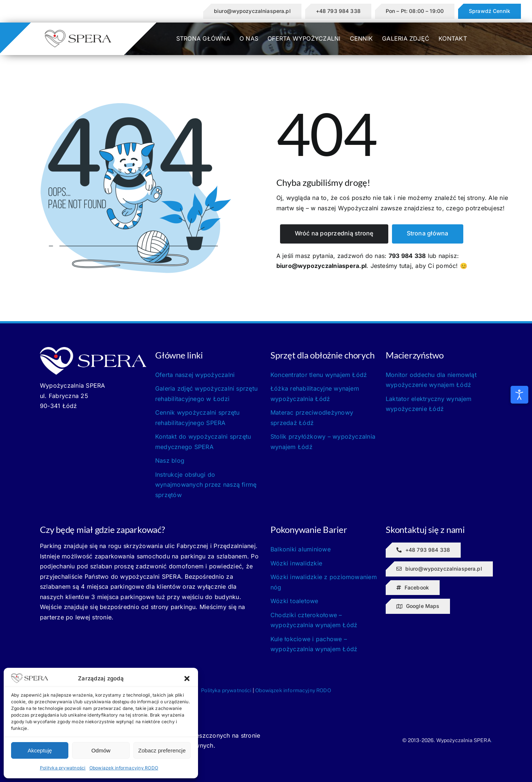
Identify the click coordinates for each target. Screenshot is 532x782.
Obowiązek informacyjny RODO (124, 768)
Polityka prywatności (63, 768)
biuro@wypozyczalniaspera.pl (321, 266)
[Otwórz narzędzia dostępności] (519, 395)
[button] (187, 679)
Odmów (101, 750)
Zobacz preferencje (162, 750)
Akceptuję (40, 750)
